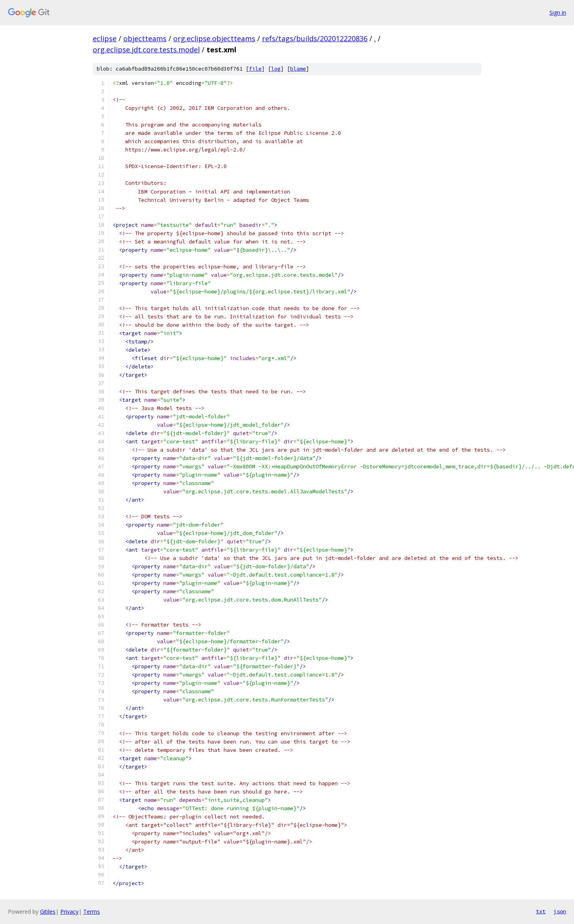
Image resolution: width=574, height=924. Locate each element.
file (255, 69)
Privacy (69, 912)
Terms (92, 912)
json (560, 911)
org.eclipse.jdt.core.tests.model (146, 50)
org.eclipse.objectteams (214, 38)
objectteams (145, 38)
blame (298, 69)
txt (541, 911)
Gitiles (48, 912)
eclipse (105, 38)
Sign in (558, 12)
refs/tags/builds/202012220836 (315, 38)
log (276, 69)
